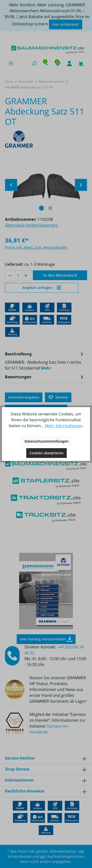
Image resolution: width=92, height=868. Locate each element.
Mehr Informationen (64, 426)
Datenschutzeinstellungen (46, 441)
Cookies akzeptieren (46, 453)
